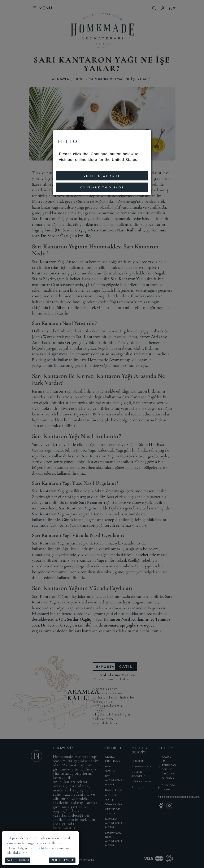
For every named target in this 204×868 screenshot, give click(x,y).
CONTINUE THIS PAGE (102, 187)
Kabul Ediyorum (18, 860)
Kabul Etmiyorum (62, 860)
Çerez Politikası (40, 848)
